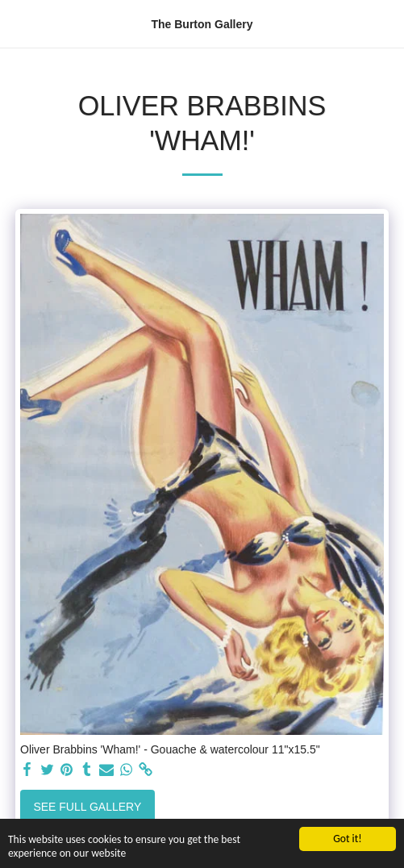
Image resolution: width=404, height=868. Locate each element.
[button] (18, 23)
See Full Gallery (87, 807)
